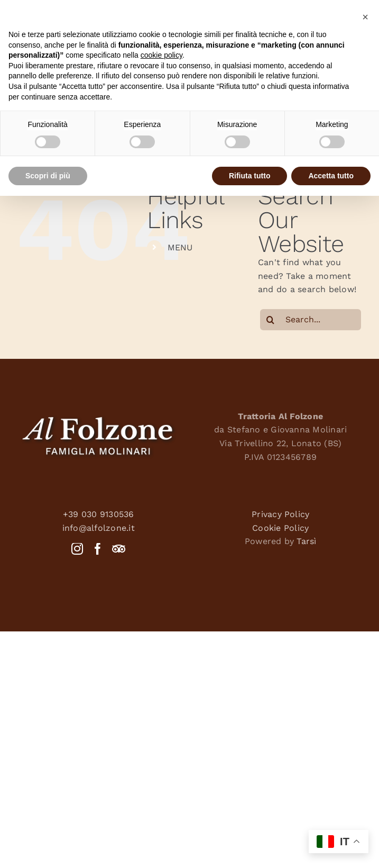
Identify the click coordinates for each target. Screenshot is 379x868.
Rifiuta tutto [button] (250, 176)
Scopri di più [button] (48, 176)
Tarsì (306, 541)
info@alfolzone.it (99, 528)
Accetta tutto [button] (331, 176)
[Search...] (311, 320)
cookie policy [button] (161, 55)
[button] (365, 17)
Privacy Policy (280, 514)
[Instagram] (77, 549)
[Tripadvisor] (119, 549)
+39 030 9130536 (99, 514)
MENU (180, 247)
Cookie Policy (280, 528)
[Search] (271, 320)
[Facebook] (98, 549)
